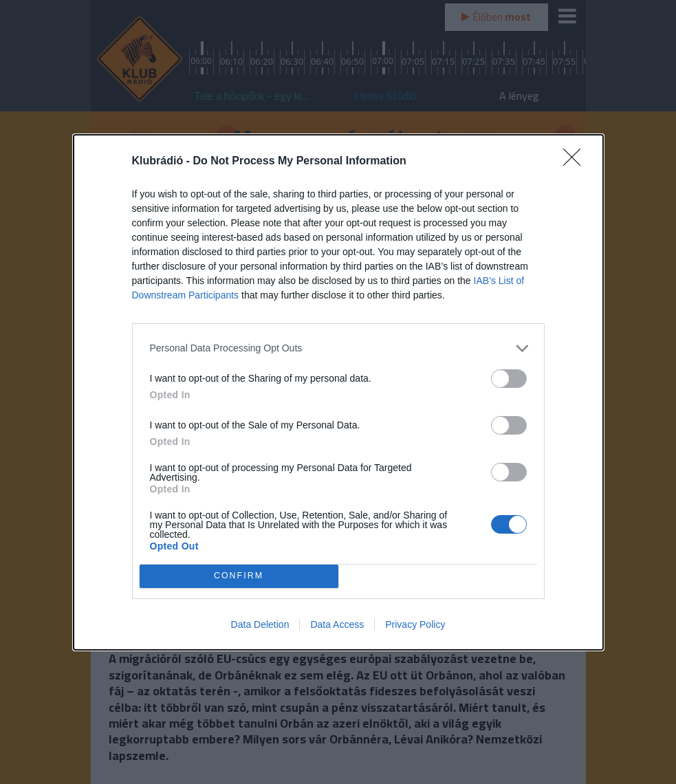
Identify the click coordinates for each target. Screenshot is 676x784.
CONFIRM (239, 576)
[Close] (576, 162)
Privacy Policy (415, 624)
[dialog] (338, 392)
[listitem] (338, 348)
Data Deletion (260, 624)
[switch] (509, 379)
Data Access (337, 624)
